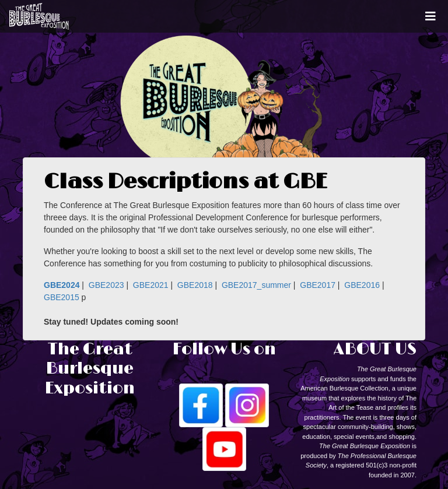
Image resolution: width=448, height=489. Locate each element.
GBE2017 (318, 285)
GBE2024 (62, 285)
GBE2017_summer (256, 285)
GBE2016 (362, 285)
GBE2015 (62, 297)
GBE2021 (151, 285)
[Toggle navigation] (430, 16)
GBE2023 (106, 285)
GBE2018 (195, 285)
